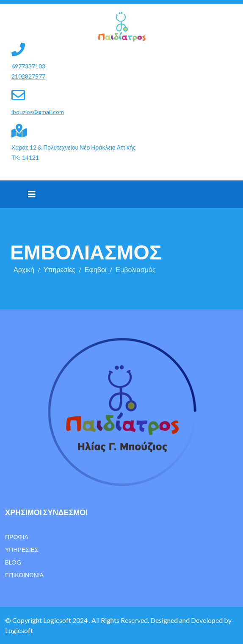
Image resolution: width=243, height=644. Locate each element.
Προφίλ (17, 537)
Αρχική (24, 269)
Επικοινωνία (24, 575)
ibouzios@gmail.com (38, 112)
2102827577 (28, 76)
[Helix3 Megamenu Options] (32, 194)
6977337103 (28, 66)
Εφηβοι (96, 269)
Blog (13, 562)
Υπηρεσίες (59, 269)
